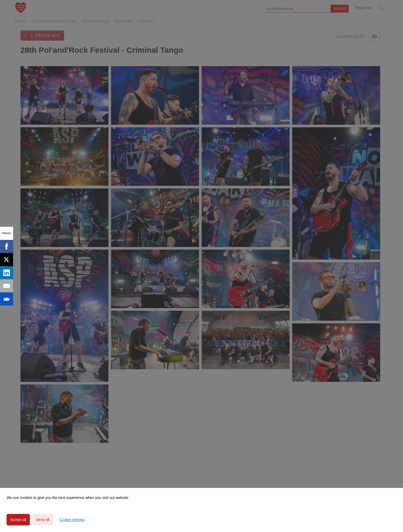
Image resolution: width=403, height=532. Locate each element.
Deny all (43, 520)
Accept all (18, 520)
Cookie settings (72, 520)
